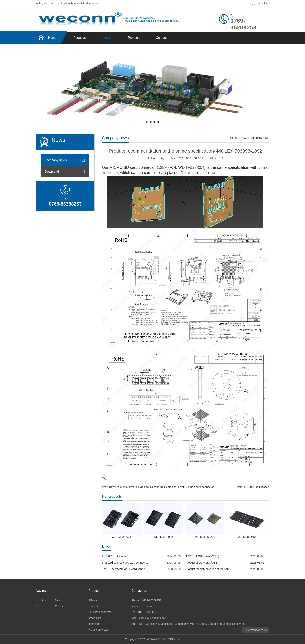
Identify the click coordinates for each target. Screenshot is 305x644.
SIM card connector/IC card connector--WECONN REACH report (125, 563)
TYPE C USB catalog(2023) (202, 556)
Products (134, 38)
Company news (56, 160)
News (107, 38)
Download (52, 172)
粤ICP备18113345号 (168, 639)
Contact (161, 38)
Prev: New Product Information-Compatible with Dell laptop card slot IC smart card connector (158, 487)
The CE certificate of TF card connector (125, 569)
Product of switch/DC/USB (201, 563)
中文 (252, 4)
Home (52, 38)
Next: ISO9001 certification (253, 487)
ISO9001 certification (115, 556)
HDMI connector (98, 630)
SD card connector (100, 612)
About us (79, 38)
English (263, 4)
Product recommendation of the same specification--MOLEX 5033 (209, 569)
